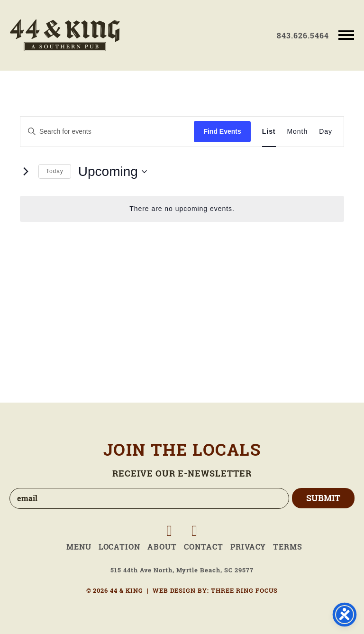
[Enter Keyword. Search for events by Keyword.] (107, 132)
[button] (346, 34)
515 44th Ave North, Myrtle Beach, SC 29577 (182, 570)
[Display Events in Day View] (326, 132)
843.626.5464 (303, 36)
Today (55, 171)
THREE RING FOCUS (244, 591)
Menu (79, 547)
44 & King (65, 35)
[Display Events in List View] (269, 132)
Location (120, 547)
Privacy (248, 547)
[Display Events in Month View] (298, 132)
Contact (204, 547)
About (162, 547)
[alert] (182, 209)
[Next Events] (26, 172)
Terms (288, 547)
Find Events (222, 131)
